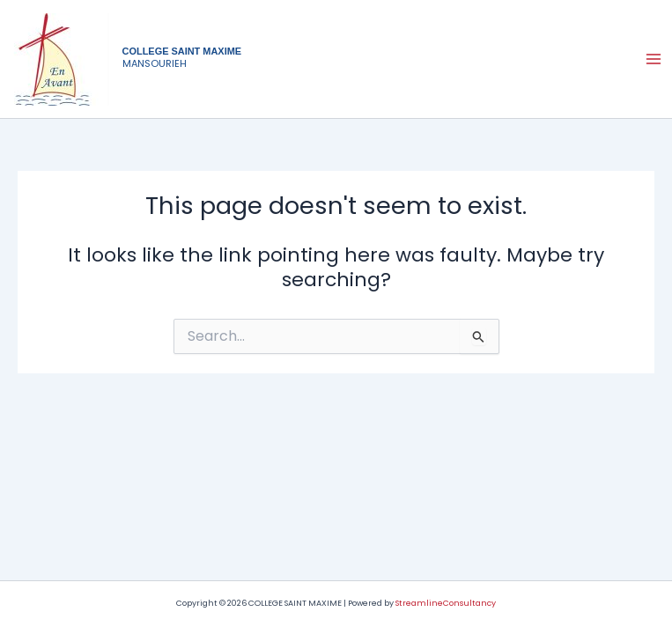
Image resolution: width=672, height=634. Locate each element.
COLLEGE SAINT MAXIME (182, 51)
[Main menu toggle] (654, 59)
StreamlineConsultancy (446, 603)
